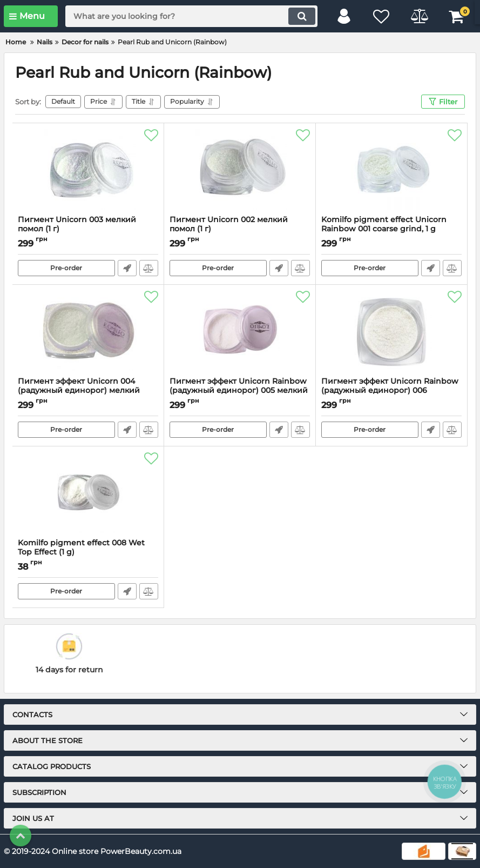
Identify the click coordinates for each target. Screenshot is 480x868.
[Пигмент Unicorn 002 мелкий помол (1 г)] (240, 169)
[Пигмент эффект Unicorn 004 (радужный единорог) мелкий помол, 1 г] (88, 331)
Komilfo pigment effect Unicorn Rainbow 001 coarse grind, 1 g (391, 229)
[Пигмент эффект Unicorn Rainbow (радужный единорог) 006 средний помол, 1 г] (391, 331)
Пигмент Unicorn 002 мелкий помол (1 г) (240, 229)
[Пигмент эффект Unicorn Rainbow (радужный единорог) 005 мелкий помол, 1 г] (240, 331)
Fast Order (127, 268)
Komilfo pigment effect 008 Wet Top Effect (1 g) (88, 552)
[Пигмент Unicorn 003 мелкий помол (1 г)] (88, 169)
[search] (191, 16)
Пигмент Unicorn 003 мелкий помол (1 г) (88, 229)
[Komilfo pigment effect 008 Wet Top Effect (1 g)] (88, 492)
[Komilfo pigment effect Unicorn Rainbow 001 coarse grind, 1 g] (391, 169)
